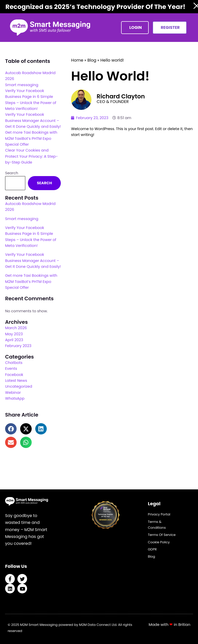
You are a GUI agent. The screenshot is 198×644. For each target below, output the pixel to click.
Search (12, 173)
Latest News (16, 381)
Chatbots (14, 363)
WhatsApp (15, 398)
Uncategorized (19, 386)
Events (11, 369)
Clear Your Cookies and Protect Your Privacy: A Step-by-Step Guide (31, 156)
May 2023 (14, 334)
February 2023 (18, 346)
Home (77, 60)
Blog (92, 60)
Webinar (13, 393)
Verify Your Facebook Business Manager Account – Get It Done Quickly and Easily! (33, 120)
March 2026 (16, 328)
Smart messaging (22, 85)
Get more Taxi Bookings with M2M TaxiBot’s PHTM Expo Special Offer (31, 138)
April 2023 (14, 340)
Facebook (14, 375)
